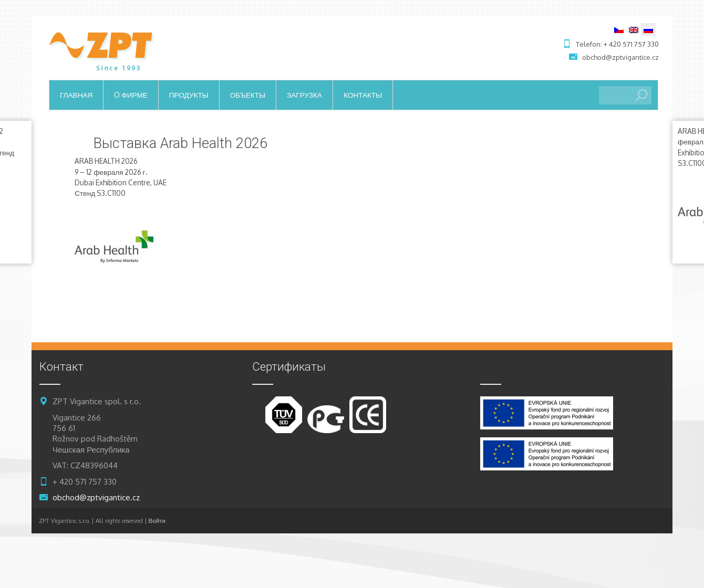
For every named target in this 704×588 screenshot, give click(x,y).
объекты (248, 95)
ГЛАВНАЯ (76, 95)
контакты (363, 95)
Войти (157, 521)
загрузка (304, 95)
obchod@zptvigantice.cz (620, 57)
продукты (189, 95)
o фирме (131, 95)
